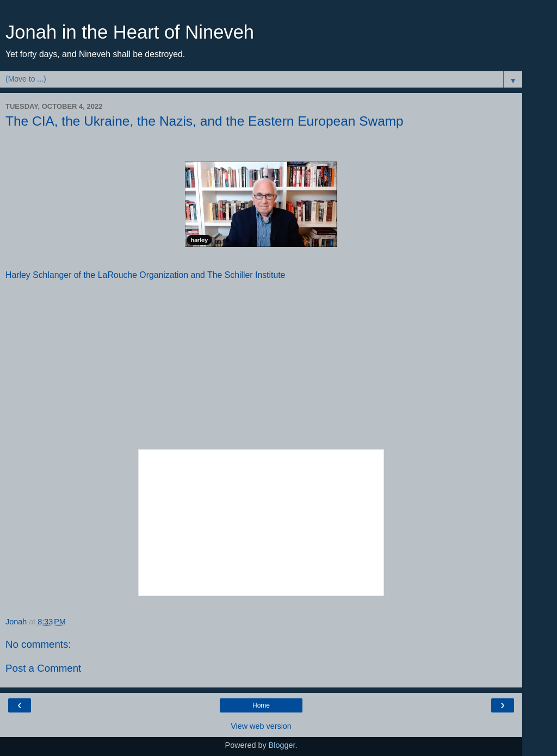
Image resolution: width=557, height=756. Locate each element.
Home (261, 705)
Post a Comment (43, 668)
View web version (261, 726)
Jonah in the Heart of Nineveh (130, 32)
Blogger (282, 745)
